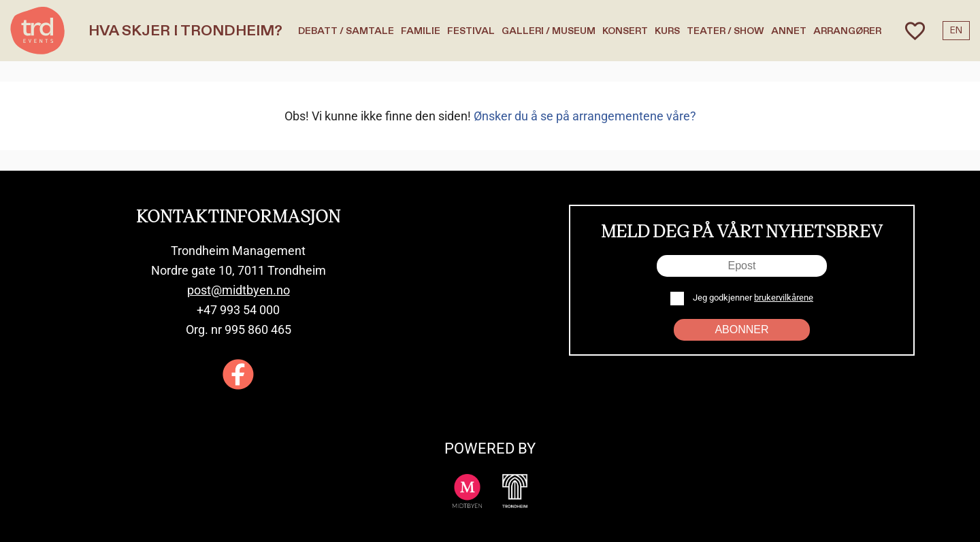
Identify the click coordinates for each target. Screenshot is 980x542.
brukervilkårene (784, 298)
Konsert (625, 31)
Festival (471, 31)
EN (956, 31)
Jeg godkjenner (752, 298)
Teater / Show (725, 31)
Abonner (741, 329)
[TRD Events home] (37, 31)
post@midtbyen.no (239, 290)
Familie (421, 31)
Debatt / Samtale (346, 31)
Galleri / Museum (549, 31)
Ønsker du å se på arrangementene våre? (585, 116)
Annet (789, 31)
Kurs (667, 31)
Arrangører (847, 31)
